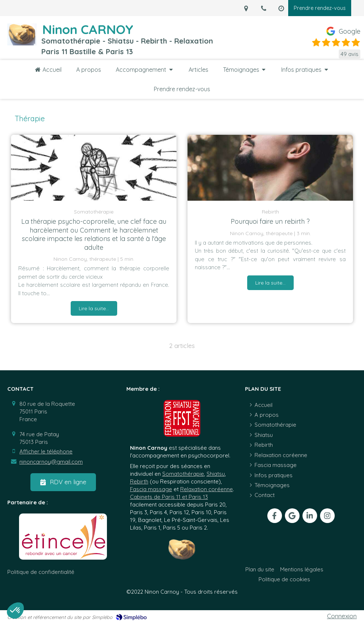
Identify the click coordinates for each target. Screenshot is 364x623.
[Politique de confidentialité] (41, 572)
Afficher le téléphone (46, 451)
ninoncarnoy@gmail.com (51, 462)
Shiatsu (216, 474)
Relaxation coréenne (207, 489)
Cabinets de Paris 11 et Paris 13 (169, 497)
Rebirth (139, 481)
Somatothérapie (183, 474)
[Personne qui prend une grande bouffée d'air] (270, 168)
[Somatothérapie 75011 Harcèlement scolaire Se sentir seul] (94, 168)
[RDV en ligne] (63, 482)
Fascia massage (151, 489)
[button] (15, 611)
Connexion (342, 616)
